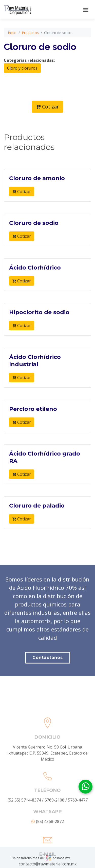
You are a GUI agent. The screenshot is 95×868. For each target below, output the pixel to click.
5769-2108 (54, 842)
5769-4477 (78, 842)
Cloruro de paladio (37, 522)
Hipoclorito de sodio (39, 329)
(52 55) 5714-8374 (24, 842)
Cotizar (48, 123)
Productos (30, 49)
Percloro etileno (33, 425)
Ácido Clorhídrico (35, 284)
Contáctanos (48, 680)
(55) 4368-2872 (48, 863)
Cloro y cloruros (22, 85)
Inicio (12, 49)
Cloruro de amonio (37, 195)
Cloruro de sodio (34, 239)
